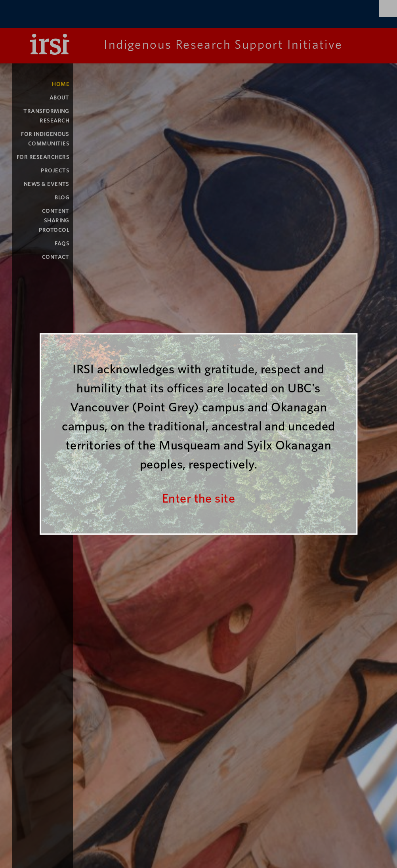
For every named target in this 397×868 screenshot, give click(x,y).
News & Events (47, 184)
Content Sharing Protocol (54, 221)
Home (61, 84)
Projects (55, 171)
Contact (56, 257)
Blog (62, 198)
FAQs (62, 244)
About (59, 98)
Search (388, 9)
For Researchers (43, 157)
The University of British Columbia (89, 15)
